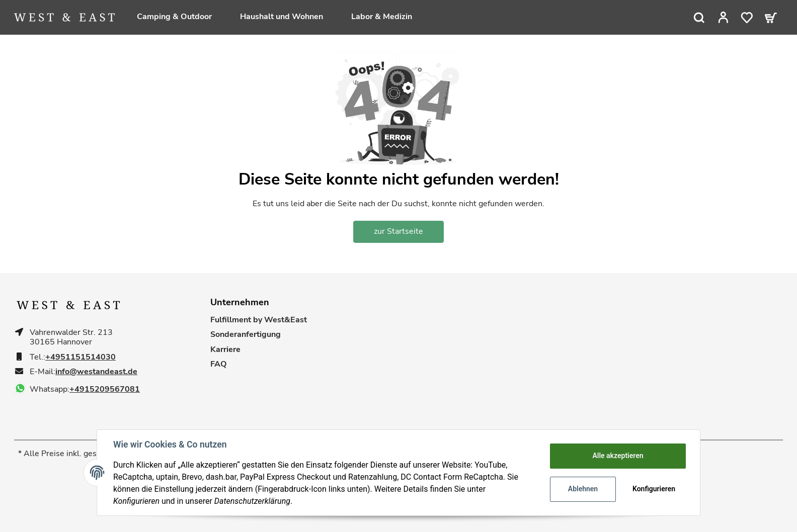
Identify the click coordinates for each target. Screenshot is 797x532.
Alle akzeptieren (618, 456)
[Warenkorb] (771, 18)
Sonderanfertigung (246, 335)
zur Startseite (398, 231)
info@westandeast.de (96, 372)
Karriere (225, 350)
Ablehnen (583, 489)
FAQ (219, 364)
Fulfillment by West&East (259, 320)
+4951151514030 (81, 357)
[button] (723, 18)
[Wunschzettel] (747, 18)
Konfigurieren (654, 489)
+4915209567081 (105, 389)
